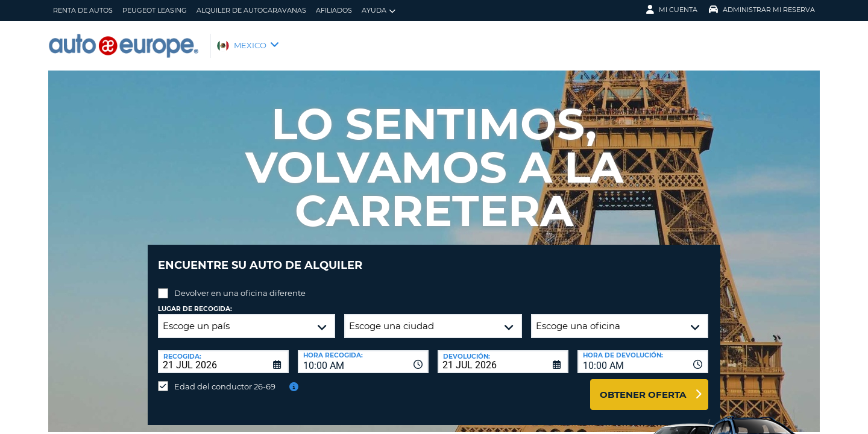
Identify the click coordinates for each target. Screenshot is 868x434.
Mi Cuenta (672, 10)
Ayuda (379, 11)
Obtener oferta (643, 385)
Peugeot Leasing (155, 10)
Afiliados (334, 10)
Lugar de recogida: (195, 300)
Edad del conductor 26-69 (225, 377)
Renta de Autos (83, 10)
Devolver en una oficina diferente (240, 284)
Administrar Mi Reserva (762, 10)
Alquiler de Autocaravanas (251, 10)
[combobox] (363, 353)
